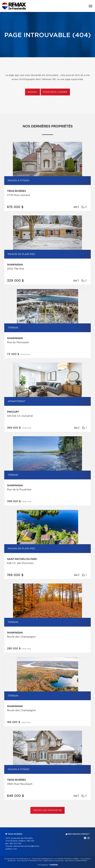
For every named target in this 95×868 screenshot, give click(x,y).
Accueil (33, 92)
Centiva (53, 865)
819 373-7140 (16, 844)
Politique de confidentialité (29, 861)
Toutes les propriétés (48, 810)
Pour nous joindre (55, 92)
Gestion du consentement (76, 861)
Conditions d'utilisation (53, 861)
